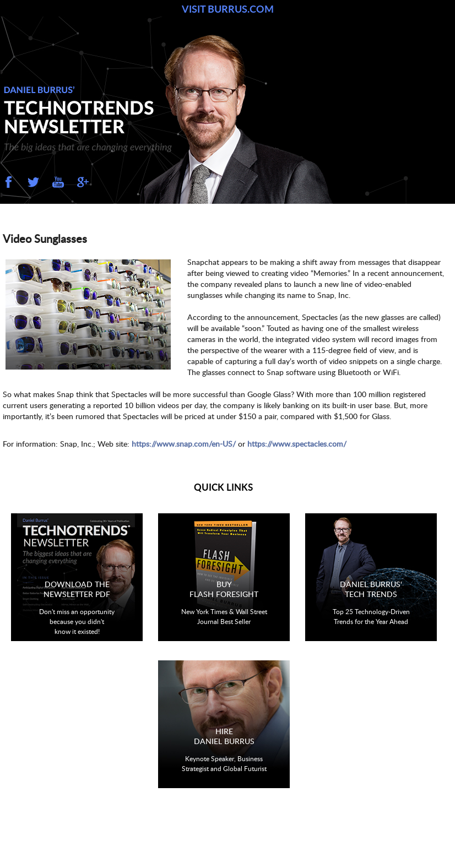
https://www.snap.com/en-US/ (184, 444)
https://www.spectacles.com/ (297, 444)
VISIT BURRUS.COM (228, 9)
